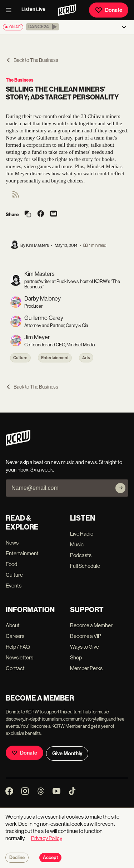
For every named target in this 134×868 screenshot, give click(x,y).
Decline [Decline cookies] (17, 858)
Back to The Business (32, 60)
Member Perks (86, 668)
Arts (86, 358)
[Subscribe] (120, 488)
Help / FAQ (18, 647)
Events (14, 586)
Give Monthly (67, 754)
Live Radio (82, 534)
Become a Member (91, 625)
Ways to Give (85, 647)
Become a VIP (86, 636)
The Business (20, 80)
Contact (15, 668)
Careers (15, 636)
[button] (43, 27)
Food (11, 564)
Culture (20, 358)
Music (77, 544)
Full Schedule (85, 566)
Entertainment (55, 358)
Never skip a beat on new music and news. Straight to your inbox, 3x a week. (64, 466)
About (13, 625)
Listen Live (33, 9)
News (12, 543)
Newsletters (19, 657)
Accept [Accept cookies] (50, 858)
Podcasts (81, 555)
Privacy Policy (47, 838)
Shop (76, 657)
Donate (109, 10)
